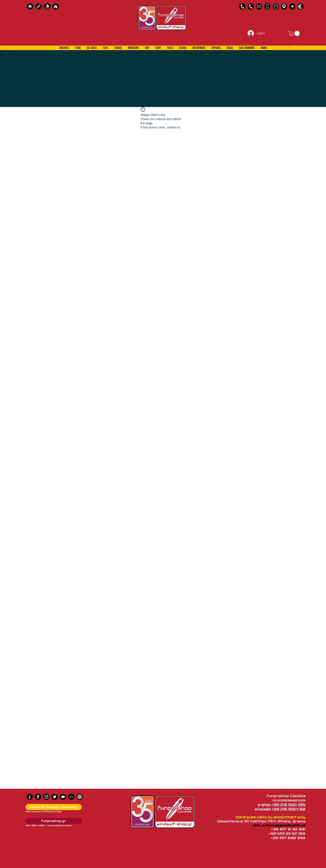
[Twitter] (55, 797)
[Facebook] (38, 797)
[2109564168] (251, 6)
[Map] (284, 6)
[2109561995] (242, 6)
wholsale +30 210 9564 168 (280, 809)
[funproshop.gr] (54, 821)
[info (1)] (30, 797)
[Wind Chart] (71, 797)
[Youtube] (63, 797)
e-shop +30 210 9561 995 (282, 805)
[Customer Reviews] (292, 6)
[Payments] (301, 6)
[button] (295, 33)
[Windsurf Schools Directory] (54, 807)
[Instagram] (46, 797)
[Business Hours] (276, 6)
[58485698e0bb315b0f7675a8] (259, 6)
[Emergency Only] (267, 6)
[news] (80, 797)
